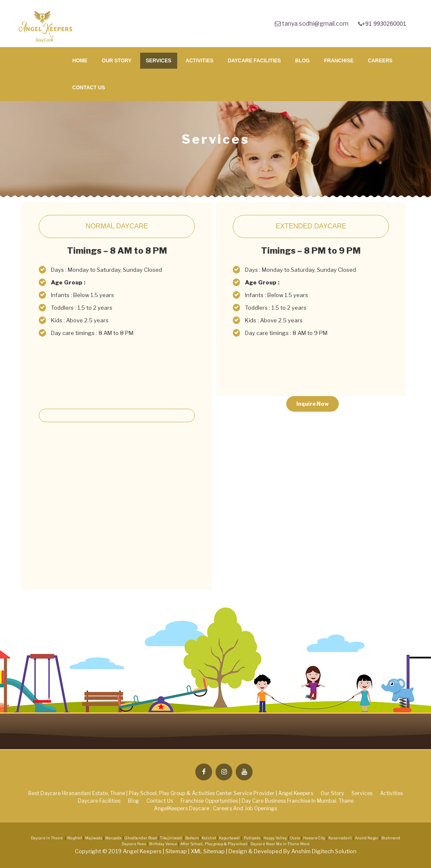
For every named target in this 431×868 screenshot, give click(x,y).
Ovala (295, 838)
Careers (380, 61)
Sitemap (177, 851)
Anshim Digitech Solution (324, 851)
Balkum (192, 838)
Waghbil (74, 838)
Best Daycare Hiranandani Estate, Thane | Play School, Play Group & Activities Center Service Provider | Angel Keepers (171, 793)
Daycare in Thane (47, 838)
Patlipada (252, 838)
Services (159, 61)
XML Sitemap (208, 851)
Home (80, 61)
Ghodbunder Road (141, 838)
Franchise (339, 61)
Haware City (314, 838)
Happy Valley (275, 838)
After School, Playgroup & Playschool (214, 844)
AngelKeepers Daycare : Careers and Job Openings (215, 808)
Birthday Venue (164, 844)
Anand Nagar (367, 838)
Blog (302, 61)
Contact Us (89, 88)
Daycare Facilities (254, 61)
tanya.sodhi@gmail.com (312, 23)
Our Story (117, 61)
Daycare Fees (134, 844)
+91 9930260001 (385, 24)
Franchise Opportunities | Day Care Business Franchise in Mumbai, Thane (267, 801)
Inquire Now (313, 404)
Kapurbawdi (229, 838)
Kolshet (209, 838)
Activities (200, 61)
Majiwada (94, 838)
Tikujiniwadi (171, 838)
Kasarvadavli (340, 838)
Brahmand (391, 838)
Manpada (113, 838)
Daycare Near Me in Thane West (280, 844)
